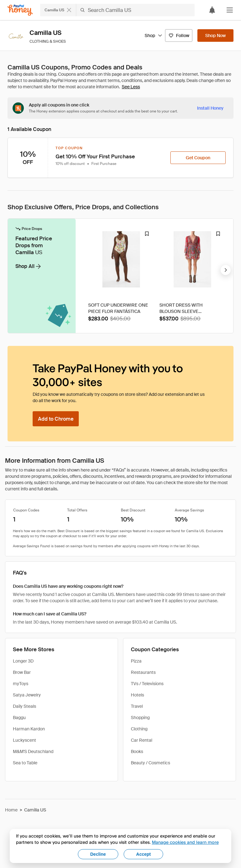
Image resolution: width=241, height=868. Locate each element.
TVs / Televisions (147, 684)
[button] (230, 10)
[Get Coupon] (198, 158)
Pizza (136, 661)
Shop (154, 35)
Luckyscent (24, 740)
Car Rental (142, 740)
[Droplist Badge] (147, 234)
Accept (144, 854)
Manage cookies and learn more (185, 842)
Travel (137, 706)
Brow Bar (22, 672)
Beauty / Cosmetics (150, 763)
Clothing (139, 729)
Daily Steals (24, 706)
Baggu (19, 718)
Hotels (137, 695)
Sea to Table (25, 763)
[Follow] (179, 35)
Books (137, 751)
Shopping (140, 718)
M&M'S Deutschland (33, 751)
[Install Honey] (210, 108)
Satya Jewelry (27, 695)
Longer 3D (23, 661)
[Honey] (20, 10)
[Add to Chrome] (56, 419)
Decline (98, 854)
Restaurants (143, 672)
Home (11, 810)
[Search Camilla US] (135, 10)
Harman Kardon (29, 729)
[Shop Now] (215, 35)
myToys (21, 684)
